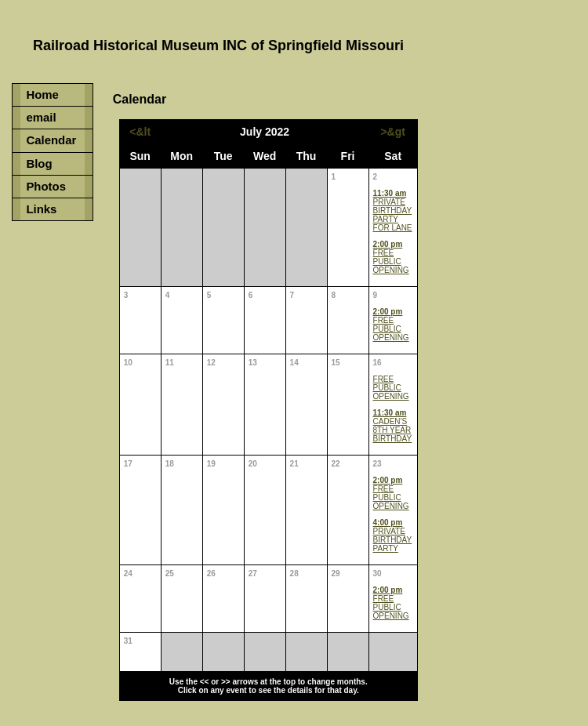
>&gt (393, 132)
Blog (39, 163)
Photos (46, 186)
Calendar (51, 140)
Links (41, 209)
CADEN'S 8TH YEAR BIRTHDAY (393, 426)
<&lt (140, 132)
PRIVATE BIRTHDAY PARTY (393, 535)
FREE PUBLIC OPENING (391, 257)
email (41, 117)
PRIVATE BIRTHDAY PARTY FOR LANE (393, 211)
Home (42, 94)
